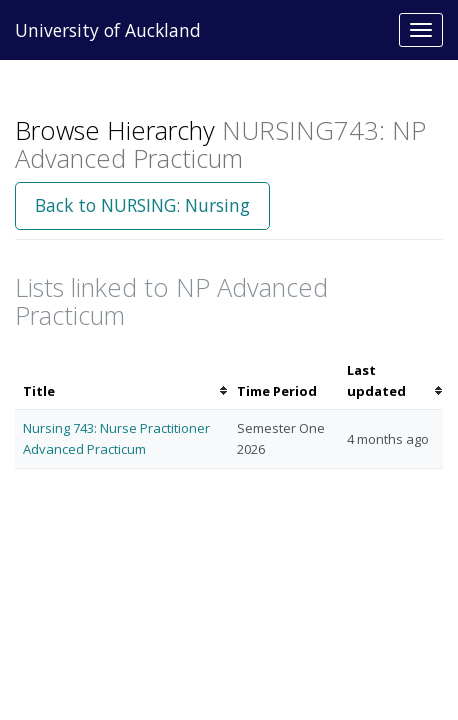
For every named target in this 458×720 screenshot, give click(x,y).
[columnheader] (122, 381)
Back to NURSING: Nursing (142, 205)
